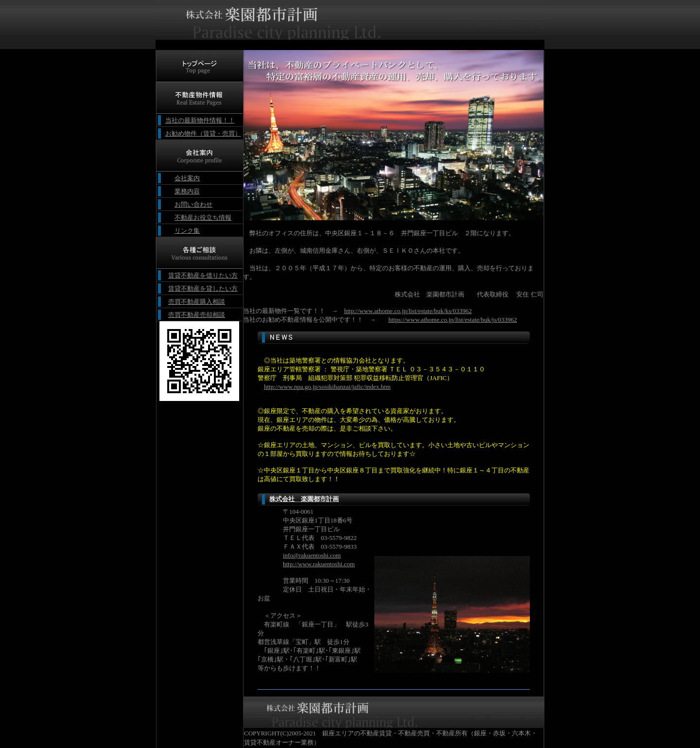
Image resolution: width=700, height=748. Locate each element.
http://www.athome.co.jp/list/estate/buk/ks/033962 (408, 311)
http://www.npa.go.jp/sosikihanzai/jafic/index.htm (327, 387)
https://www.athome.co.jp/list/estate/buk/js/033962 (453, 320)
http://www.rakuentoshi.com (319, 564)
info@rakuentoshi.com (312, 555)
